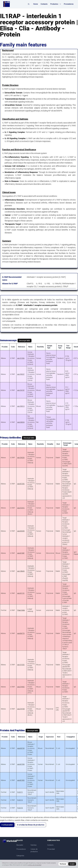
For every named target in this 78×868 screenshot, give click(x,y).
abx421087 (21, 553)
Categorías (20, 856)
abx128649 (21, 571)
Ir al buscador (7, 825)
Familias (34, 845)
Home (36, 4)
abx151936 (21, 358)
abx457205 (21, 484)
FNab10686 (21, 610)
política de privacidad (35, 865)
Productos (56, 4)
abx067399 (21, 764)
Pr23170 (20, 808)
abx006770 (21, 633)
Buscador (20, 845)
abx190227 (21, 374)
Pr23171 (20, 792)
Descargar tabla (25, 341)
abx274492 (21, 687)
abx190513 (21, 406)
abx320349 (21, 531)
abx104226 (21, 458)
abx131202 (21, 665)
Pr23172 (20, 800)
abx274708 (21, 709)
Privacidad (51, 849)
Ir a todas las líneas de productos (31, 825)
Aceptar (72, 864)
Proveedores (69, 4)
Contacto (44, 4)
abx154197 (21, 390)
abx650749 (21, 748)
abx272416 (21, 508)
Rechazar (63, 864)
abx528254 (21, 422)
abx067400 (21, 780)
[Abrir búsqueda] (29, 4)
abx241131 (21, 593)
